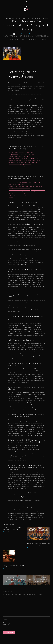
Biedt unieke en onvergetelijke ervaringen (20, 164)
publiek (30, 38)
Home (7, 18)
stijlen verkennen (41, 38)
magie (33, 37)
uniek (29, 39)
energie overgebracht (41, 35)
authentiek (15, 35)
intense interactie (14, 37)
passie (26, 38)
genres (6, 37)
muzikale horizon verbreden (16, 38)
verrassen (43, 39)
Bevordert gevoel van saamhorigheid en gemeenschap (23, 162)
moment (37, 37)
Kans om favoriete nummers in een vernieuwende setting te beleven (27, 168)
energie (32, 35)
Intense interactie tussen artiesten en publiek (21, 152)
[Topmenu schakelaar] (26, 2)
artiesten (9, 35)
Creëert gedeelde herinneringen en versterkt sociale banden (25, 160)
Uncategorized (35, 34)
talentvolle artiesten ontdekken (18, 39)
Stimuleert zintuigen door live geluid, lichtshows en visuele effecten (26, 166)
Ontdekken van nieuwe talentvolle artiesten (20, 156)
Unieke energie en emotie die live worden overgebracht (23, 154)
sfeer (34, 38)
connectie (22, 35)
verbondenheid (36, 39)
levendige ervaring (25, 37)
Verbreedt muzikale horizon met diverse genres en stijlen (24, 158)
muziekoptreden (45, 37)
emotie (28, 35)
